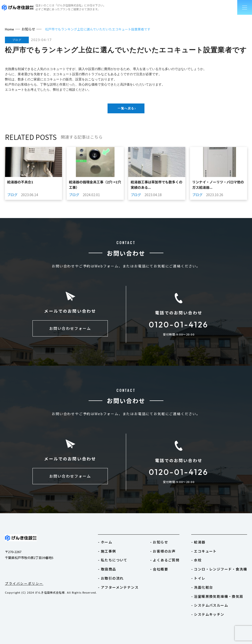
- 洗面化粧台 (205, 584)
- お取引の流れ (119, 576)
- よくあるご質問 (170, 558)
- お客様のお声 (168, 550)
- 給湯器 (202, 541)
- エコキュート (207, 550)
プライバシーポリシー (24, 583)
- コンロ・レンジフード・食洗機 (221, 567)
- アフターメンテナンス (126, 584)
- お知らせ (165, 541)
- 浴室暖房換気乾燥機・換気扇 (219, 593)
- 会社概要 (165, 567)
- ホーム (114, 541)
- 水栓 (200, 558)
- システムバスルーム (212, 601)
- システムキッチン (211, 610)
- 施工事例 (116, 550)
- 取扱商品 (116, 567)
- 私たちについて (121, 558)
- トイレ (202, 576)
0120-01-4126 (179, 324)
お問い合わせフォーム (70, 329)
